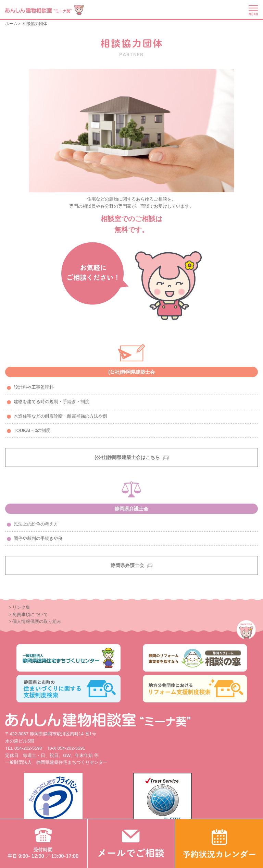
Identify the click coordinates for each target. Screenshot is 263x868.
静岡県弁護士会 (132, 565)
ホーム (11, 23)
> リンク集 (19, 607)
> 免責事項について (28, 614)
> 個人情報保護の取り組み (35, 621)
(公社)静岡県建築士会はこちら (131, 457)
